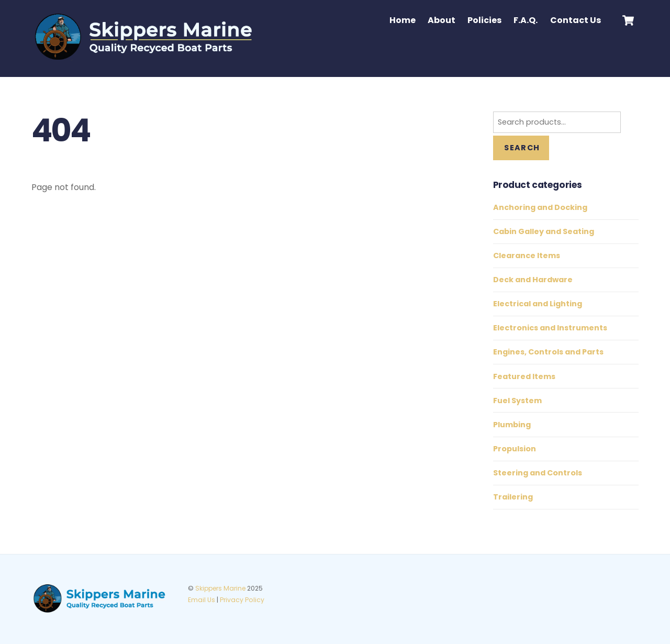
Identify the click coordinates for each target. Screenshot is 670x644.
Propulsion (515, 449)
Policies (484, 20)
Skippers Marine (220, 588)
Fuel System (517, 401)
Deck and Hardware (533, 280)
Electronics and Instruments (550, 328)
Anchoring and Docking (540, 207)
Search (522, 148)
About (442, 20)
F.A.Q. (526, 20)
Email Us (202, 600)
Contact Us (576, 20)
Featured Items (524, 376)
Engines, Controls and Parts (548, 352)
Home (403, 20)
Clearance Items (527, 256)
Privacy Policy (242, 600)
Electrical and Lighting (538, 304)
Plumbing (512, 425)
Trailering (513, 497)
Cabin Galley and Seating (544, 231)
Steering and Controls (538, 473)
